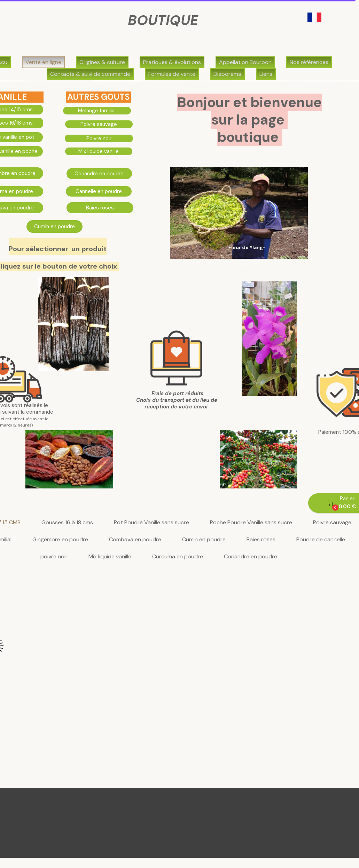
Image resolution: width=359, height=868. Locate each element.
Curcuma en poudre (178, 557)
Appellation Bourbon (245, 62)
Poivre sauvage (332, 523)
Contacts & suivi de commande (90, 74)
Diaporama (227, 74)
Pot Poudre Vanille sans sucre (151, 523)
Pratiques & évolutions (172, 62)
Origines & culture (102, 62)
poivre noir (54, 557)
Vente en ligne (43, 62)
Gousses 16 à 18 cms (67, 523)
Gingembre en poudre (60, 540)
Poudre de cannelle (321, 540)
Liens (266, 74)
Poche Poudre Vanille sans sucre (251, 523)
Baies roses (261, 540)
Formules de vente (172, 74)
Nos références (309, 62)
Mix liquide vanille (110, 557)
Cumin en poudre (204, 540)
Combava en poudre (135, 540)
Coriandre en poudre (251, 557)
